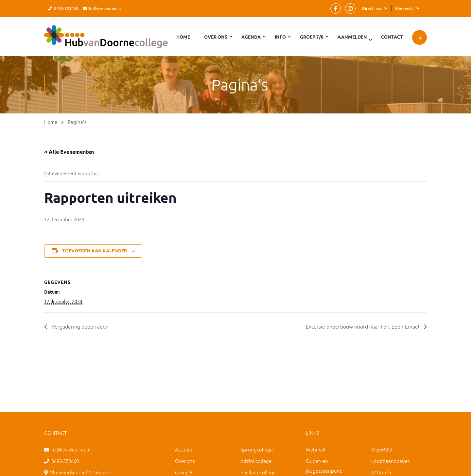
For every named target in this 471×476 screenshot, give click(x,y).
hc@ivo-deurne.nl (105, 8)
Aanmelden (352, 37)
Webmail (316, 449)
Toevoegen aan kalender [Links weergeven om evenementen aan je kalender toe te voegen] (95, 251)
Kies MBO (382, 449)
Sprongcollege (257, 449)
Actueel (183, 449)
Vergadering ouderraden (79, 326)
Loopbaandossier (390, 461)
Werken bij (405, 8)
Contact (392, 37)
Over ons (185, 461)
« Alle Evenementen (69, 152)
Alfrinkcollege (256, 461)
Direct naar (372, 8)
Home (183, 37)
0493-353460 (66, 8)
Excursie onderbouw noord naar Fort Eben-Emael (363, 326)
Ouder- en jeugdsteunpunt (324, 466)
